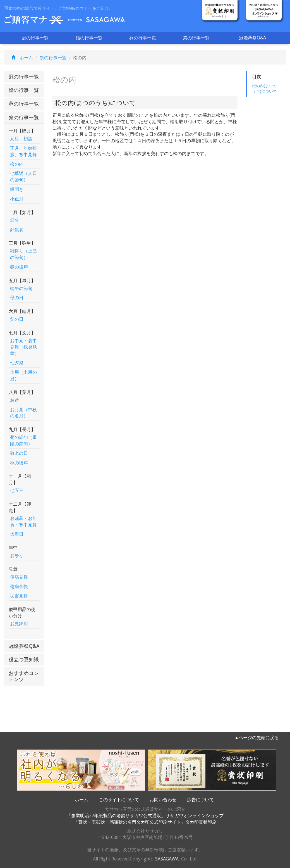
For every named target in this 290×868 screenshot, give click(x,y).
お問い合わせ (163, 800)
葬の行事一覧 (143, 38)
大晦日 (17, 534)
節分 (15, 220)
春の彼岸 (19, 267)
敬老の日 (19, 453)
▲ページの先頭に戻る (257, 738)
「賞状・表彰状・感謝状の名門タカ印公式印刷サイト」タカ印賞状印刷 (145, 822)
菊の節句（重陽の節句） (23, 440)
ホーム (21, 58)
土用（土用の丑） (23, 375)
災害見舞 (19, 596)
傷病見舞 (19, 577)
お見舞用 (19, 624)
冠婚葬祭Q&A (252, 38)
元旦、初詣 (21, 139)
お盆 (15, 400)
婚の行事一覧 (89, 38)
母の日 (17, 298)
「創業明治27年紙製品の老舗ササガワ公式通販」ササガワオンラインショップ (145, 815)
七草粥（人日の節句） (23, 176)
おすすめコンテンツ (24, 676)
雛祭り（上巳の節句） (23, 254)
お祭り (17, 555)
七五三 (17, 490)
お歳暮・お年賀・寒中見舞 (23, 521)
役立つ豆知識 (24, 659)
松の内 (17, 164)
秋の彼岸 (19, 463)
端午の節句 (21, 288)
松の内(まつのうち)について (264, 88)
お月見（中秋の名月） (23, 413)
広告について (200, 800)
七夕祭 (17, 363)
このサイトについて (119, 800)
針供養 (17, 230)
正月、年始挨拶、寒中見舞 (23, 151)
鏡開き (17, 189)
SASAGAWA (167, 859)
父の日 (17, 319)
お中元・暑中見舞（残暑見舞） (23, 347)
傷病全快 (19, 586)
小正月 (17, 199)
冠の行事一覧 (35, 38)
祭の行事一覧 (196, 38)
